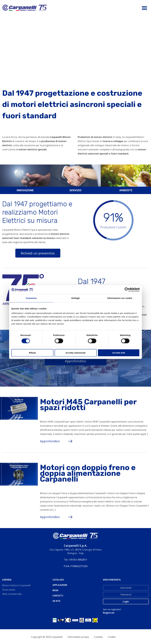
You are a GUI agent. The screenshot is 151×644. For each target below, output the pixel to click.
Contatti (58, 596)
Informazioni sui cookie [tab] (120, 298)
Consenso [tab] (31, 298)
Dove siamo (9, 590)
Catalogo (58, 580)
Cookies (98, 637)
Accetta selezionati (75, 353)
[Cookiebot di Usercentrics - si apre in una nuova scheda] (127, 290)
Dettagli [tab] (75, 298)
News (55, 590)
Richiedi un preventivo (38, 253)
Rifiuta (32, 353)
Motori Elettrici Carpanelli (16, 585)
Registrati (109, 613)
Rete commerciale (12, 594)
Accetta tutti (119, 353)
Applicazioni (60, 585)
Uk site (56, 601)
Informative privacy (78, 637)
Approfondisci (75, 361)
